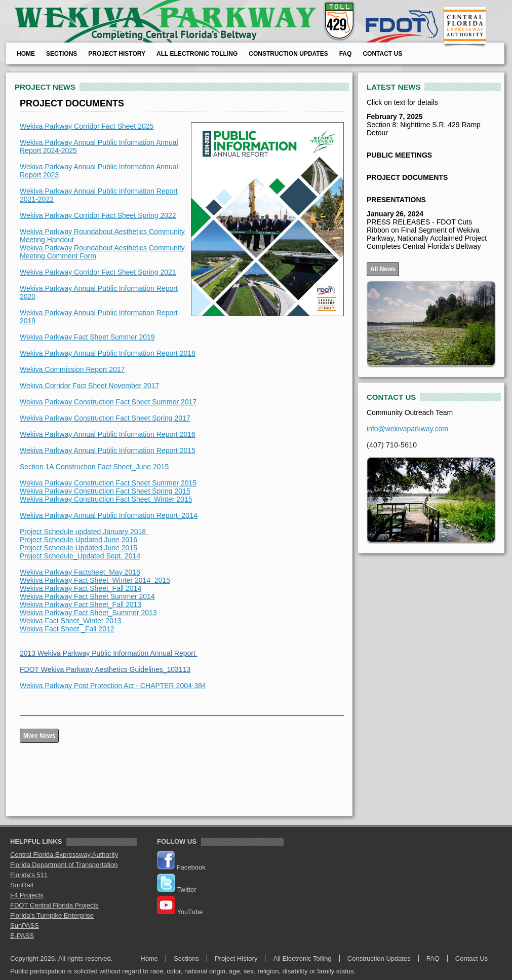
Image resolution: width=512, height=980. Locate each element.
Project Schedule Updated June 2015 (78, 548)
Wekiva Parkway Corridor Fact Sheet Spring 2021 (98, 272)
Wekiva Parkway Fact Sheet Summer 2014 (87, 596)
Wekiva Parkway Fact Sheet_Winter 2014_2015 (95, 580)
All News (383, 269)
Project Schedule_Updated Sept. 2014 (80, 556)
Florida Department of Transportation (64, 865)
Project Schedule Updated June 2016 (78, 540)
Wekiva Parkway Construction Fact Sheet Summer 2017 (108, 402)
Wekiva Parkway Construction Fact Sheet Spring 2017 (105, 418)
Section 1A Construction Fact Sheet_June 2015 (94, 467)
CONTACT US (391, 397)
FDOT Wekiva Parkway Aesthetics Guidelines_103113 (105, 669)
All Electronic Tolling (197, 54)
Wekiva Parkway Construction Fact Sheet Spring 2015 (105, 491)
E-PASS (22, 936)
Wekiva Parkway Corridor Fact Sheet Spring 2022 (98, 215)
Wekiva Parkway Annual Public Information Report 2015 (108, 450)
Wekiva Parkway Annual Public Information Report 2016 (108, 434)
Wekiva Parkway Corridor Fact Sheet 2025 (87, 126)
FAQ (346, 54)
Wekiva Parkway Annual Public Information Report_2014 (109, 515)
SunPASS (25, 926)
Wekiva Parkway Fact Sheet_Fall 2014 (81, 588)
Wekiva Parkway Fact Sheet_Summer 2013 (88, 613)
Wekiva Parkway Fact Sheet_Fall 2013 (81, 605)
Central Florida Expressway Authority (64, 855)
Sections (62, 54)
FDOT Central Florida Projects (54, 905)
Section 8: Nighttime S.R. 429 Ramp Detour (424, 125)
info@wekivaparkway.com (407, 429)
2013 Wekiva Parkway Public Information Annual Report (109, 653)
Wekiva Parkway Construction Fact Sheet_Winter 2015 (106, 499)
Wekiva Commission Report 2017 (72, 369)
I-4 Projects (27, 895)
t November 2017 (132, 386)
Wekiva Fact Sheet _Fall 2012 (67, 629)
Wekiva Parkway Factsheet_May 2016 (80, 572)
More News (39, 736)
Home (26, 54)
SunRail (22, 885)
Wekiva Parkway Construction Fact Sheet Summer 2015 (108, 483)
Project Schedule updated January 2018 (84, 532)
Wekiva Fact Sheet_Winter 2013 (71, 621)
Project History (117, 54)
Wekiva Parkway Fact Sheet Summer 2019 (87, 337)
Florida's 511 (29, 875)
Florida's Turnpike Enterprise (52, 915)
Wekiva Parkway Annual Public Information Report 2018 (108, 353)
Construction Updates (288, 54)
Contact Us (382, 54)
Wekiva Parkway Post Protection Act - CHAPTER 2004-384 (113, 686)
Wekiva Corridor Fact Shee (62, 386)
